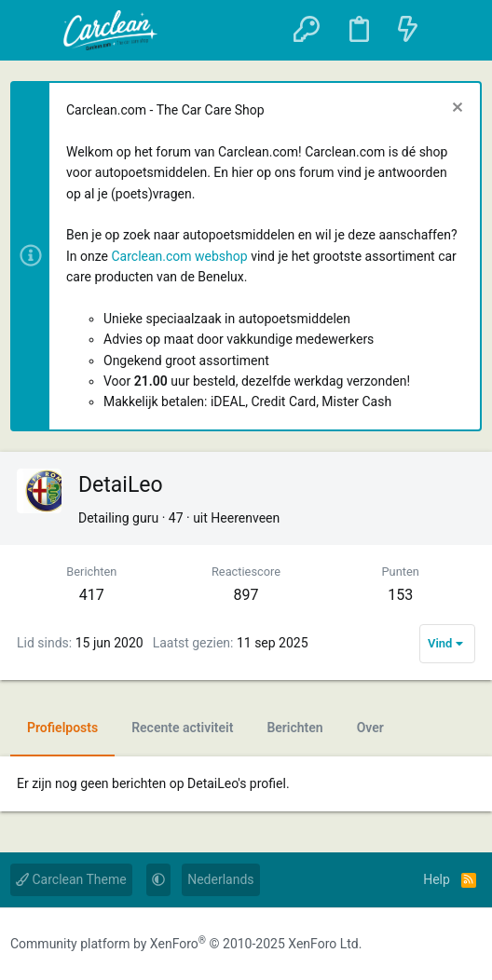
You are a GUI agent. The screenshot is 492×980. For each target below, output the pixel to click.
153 (400, 595)
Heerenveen (245, 518)
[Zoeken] (456, 30)
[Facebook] (394, 945)
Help (437, 879)
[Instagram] (431, 945)
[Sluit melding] (455, 109)
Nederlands (220, 879)
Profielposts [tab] (62, 728)
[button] (34, 31)
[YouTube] (469, 945)
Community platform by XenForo (186, 944)
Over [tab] (370, 728)
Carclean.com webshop (179, 256)
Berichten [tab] (294, 728)
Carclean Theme (71, 879)
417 (92, 595)
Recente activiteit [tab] (182, 728)
